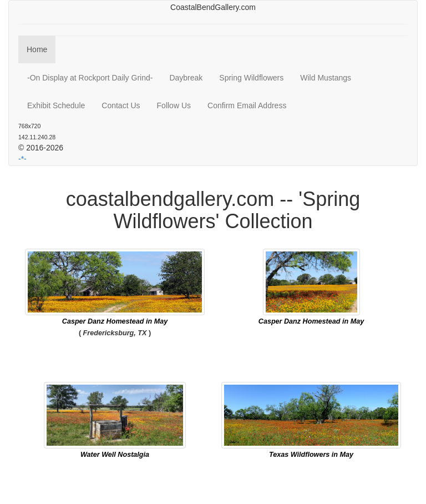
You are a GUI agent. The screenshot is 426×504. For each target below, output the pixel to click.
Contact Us (121, 105)
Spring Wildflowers (251, 78)
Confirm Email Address (247, 105)
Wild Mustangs (326, 78)
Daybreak (186, 78)
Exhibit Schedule (56, 105)
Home (37, 49)
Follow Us (174, 105)
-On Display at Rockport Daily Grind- (90, 78)
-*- (22, 159)
